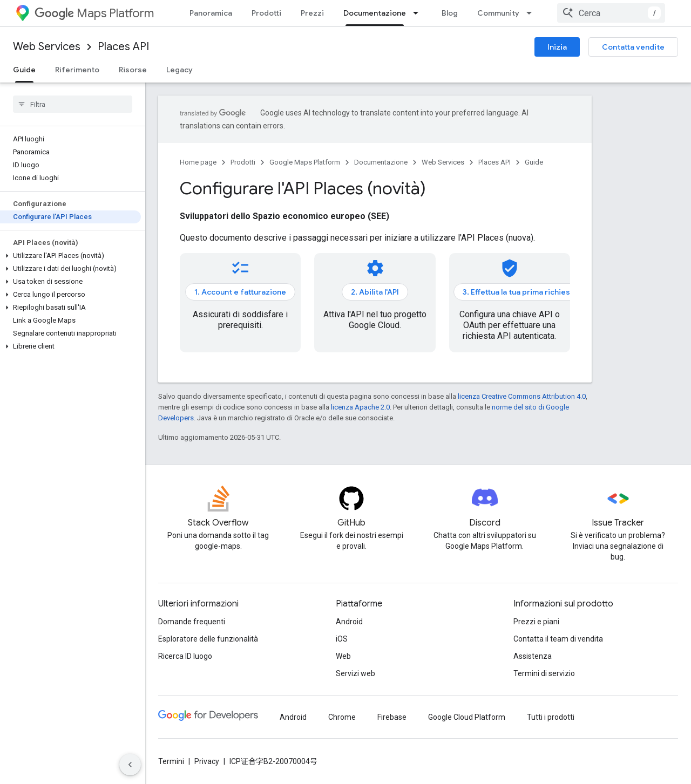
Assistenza (533, 656)
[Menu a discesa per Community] (532, 13)
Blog (450, 13)
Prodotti (266, 13)
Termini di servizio (544, 673)
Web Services (47, 47)
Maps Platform (94, 13)
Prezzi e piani (536, 622)
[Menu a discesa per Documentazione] (419, 13)
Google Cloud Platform (467, 717)
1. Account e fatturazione (240, 292)
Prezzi (312, 13)
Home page (198, 162)
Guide (534, 162)
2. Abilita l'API (375, 292)
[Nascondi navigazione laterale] (130, 765)
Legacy (179, 70)
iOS (342, 639)
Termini (171, 761)
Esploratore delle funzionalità (208, 639)
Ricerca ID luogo (185, 656)
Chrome (342, 717)
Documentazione (381, 162)
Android (349, 622)
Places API (123, 47)
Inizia (557, 47)
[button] (70, 256)
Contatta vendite (633, 47)
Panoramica (211, 13)
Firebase (392, 717)
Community (498, 13)
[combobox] (611, 13)
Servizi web (355, 673)
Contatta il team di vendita (558, 639)
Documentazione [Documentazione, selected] (375, 13)
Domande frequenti (192, 622)
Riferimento (77, 70)
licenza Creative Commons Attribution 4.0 (522, 396)
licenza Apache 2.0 (360, 407)
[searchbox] (73, 104)
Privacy (207, 761)
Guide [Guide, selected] (24, 70)
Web (343, 656)
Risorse (133, 70)
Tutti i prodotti (551, 717)
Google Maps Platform (305, 162)
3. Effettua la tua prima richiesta (520, 292)
